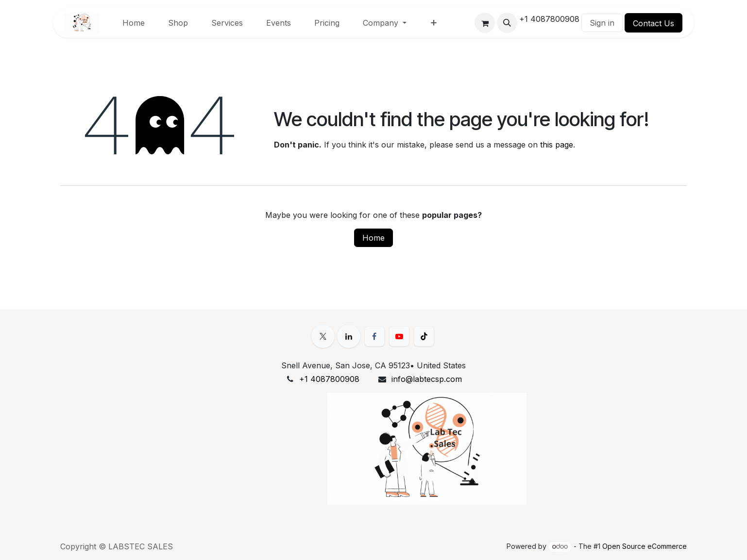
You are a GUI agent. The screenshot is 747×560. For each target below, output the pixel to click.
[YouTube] (399, 336)
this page (557, 145)
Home (373, 238)
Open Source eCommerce (645, 546)
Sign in (602, 23)
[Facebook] (374, 336)
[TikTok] (424, 336)
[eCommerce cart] (485, 23)
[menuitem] (134, 23)
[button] (507, 23)
